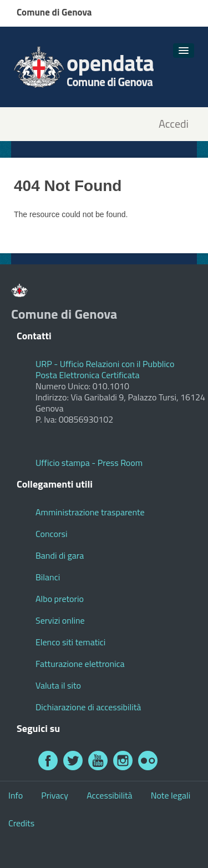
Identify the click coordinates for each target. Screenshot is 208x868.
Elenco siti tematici (70, 642)
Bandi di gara (60, 555)
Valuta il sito (58, 685)
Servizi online (60, 620)
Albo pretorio (60, 599)
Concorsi (51, 534)
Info (16, 795)
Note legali (171, 795)
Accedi (174, 124)
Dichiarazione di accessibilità (88, 707)
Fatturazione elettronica (80, 664)
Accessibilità (109, 795)
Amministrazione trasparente (90, 512)
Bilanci (48, 577)
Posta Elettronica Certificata (87, 375)
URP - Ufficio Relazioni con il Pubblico (105, 364)
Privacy (55, 795)
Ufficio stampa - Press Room (89, 463)
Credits (21, 823)
